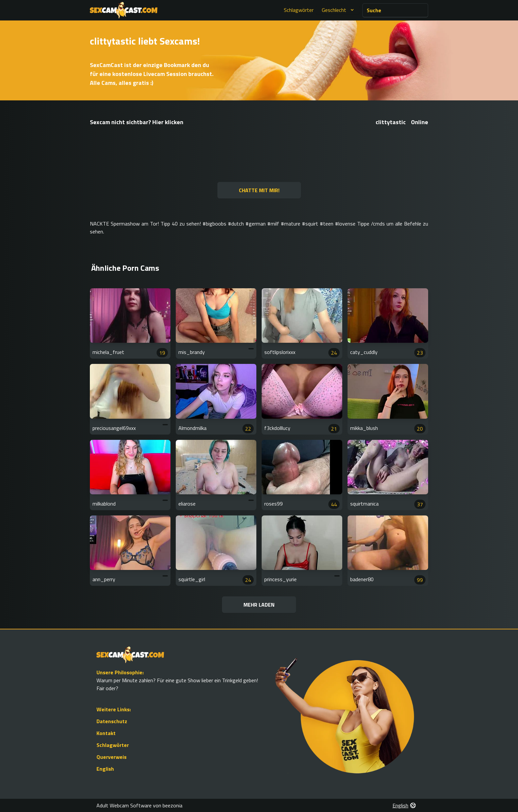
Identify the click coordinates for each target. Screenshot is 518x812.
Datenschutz (112, 721)
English (105, 769)
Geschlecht (339, 10)
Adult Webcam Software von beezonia (139, 805)
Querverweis (111, 757)
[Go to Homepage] (124, 10)
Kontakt (106, 733)
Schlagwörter (299, 10)
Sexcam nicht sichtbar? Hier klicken (137, 122)
